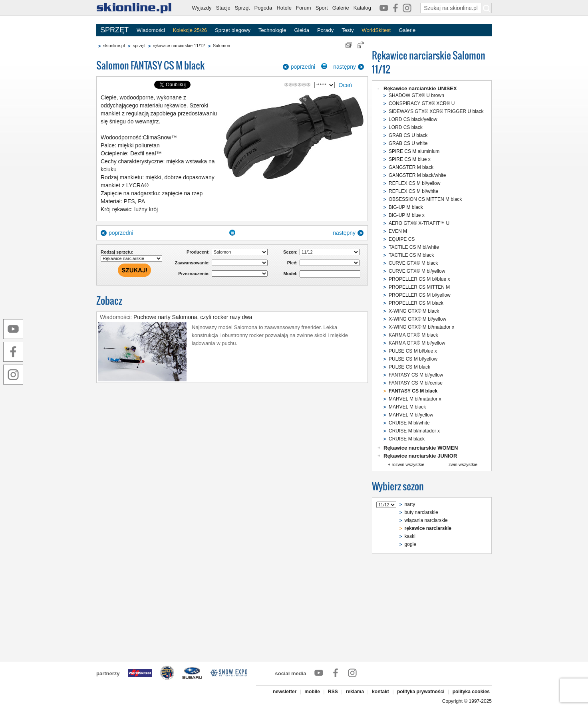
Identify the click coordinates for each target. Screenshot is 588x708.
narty (410, 504)
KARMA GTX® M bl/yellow (417, 343)
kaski (410, 536)
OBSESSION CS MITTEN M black (425, 199)
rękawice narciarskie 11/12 (179, 46)
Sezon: (290, 252)
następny (345, 67)
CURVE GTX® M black (413, 263)
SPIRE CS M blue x (410, 159)
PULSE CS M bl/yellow (413, 359)
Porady (325, 30)
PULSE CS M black (409, 367)
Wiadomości (151, 30)
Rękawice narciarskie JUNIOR (420, 456)
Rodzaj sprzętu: (117, 252)
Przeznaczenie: (194, 274)
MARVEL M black (407, 407)
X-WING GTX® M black (414, 311)
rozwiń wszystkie (408, 464)
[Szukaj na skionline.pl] (487, 8)
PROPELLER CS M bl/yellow (420, 295)
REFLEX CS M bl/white (413, 191)
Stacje (223, 8)
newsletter (285, 692)
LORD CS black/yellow (413, 119)
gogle (410, 544)
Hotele (284, 8)
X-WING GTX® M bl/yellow (417, 319)
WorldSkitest (376, 30)
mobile (312, 692)
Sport (322, 8)
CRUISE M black (407, 439)
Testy (348, 30)
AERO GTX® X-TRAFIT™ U (419, 223)
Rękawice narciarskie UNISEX (420, 88)
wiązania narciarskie (426, 520)
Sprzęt (242, 8)
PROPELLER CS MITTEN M (419, 287)
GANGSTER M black (411, 167)
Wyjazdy (202, 8)
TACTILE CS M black (411, 255)
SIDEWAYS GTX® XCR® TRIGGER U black (436, 111)
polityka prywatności (421, 692)
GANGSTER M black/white (417, 175)
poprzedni (303, 67)
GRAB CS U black (408, 135)
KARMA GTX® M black (413, 335)
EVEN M (398, 231)
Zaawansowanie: (192, 263)
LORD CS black (406, 127)
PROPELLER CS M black (416, 303)
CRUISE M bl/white (409, 423)
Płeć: (292, 263)
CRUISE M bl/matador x (414, 431)
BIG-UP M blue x (407, 215)
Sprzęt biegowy (233, 30)
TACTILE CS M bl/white (414, 247)
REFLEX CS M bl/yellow (414, 183)
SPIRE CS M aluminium (414, 151)
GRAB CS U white (408, 143)
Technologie (272, 30)
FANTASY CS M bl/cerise (416, 383)
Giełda (302, 30)
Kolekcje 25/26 (190, 30)
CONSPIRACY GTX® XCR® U (422, 103)
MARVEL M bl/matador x (415, 399)
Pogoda (263, 8)
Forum (304, 8)
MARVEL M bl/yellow (411, 415)
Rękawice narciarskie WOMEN (421, 448)
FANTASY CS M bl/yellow (416, 375)
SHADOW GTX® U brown (416, 95)
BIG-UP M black (406, 207)
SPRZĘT (114, 30)
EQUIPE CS (402, 239)
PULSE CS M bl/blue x (413, 351)
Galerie (341, 8)
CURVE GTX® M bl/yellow (417, 271)
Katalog (362, 8)
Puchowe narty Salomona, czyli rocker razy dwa (193, 317)
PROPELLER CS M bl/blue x (419, 279)
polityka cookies (471, 692)
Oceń (345, 85)
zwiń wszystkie (463, 464)
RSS (333, 692)
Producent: (198, 252)
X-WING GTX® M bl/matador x (421, 327)
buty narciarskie (421, 512)
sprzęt (139, 46)
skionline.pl (114, 46)
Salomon (221, 46)
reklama (355, 692)
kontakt (380, 692)
